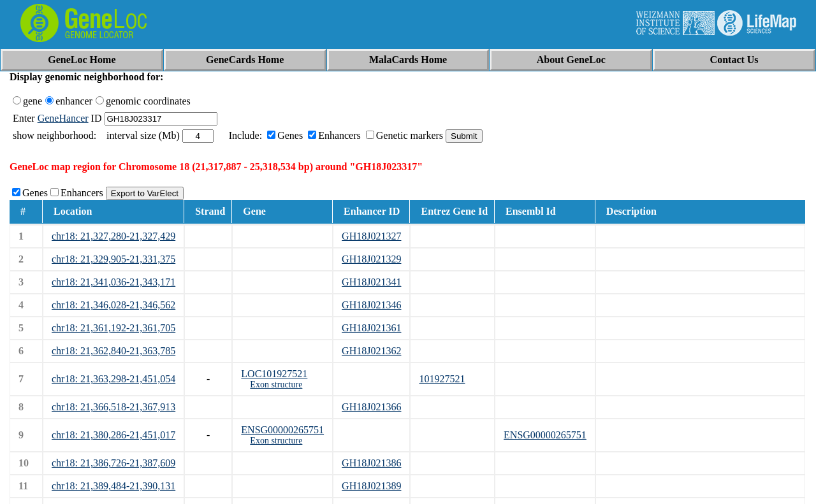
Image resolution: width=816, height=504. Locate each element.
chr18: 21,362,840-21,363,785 (113, 351)
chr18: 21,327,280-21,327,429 (113, 236)
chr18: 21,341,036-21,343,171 (113, 282)
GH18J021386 (371, 463)
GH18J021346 (371, 305)
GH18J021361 (371, 328)
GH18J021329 (371, 259)
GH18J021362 (371, 351)
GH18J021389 (371, 486)
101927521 (442, 379)
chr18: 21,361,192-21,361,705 (113, 328)
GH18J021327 (371, 236)
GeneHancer (63, 118)
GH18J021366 (371, 407)
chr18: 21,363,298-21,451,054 (113, 379)
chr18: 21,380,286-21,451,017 (113, 435)
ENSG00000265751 (282, 430)
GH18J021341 (371, 282)
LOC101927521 (274, 374)
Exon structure (276, 385)
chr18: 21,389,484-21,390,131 (113, 486)
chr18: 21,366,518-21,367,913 (113, 407)
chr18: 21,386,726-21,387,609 (113, 463)
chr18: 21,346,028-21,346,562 (113, 305)
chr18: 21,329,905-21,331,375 (113, 259)
